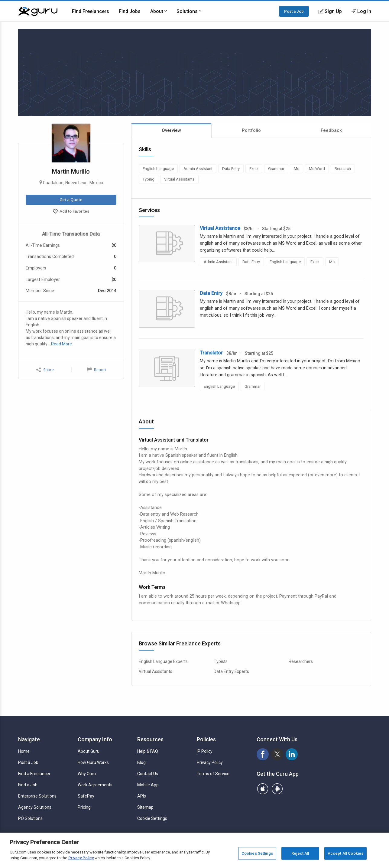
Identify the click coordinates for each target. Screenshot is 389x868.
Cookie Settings (152, 818)
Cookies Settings (257, 853)
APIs (142, 796)
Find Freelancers (91, 11)
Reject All (300, 853)
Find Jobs (130, 11)
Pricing (84, 807)
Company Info (95, 739)
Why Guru (87, 774)
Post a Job (294, 11)
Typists (221, 661)
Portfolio (251, 130)
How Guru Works (93, 762)
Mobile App (148, 785)
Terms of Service (213, 774)
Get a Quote (71, 200)
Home (24, 751)
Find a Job (28, 785)
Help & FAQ (148, 751)
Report (97, 370)
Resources (150, 739)
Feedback (331, 130)
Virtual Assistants (156, 671)
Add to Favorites (71, 212)
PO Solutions (30, 818)
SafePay (86, 796)
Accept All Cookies (345, 853)
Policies (206, 739)
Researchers (301, 661)
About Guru (89, 751)
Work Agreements (95, 785)
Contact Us (148, 774)
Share (45, 370)
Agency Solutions (35, 807)
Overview (171, 130)
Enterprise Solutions (37, 796)
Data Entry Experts (231, 671)
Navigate (29, 739)
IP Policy (205, 751)
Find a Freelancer (34, 774)
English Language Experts (163, 661)
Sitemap (145, 807)
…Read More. (61, 344)
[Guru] (38, 11)
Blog (141, 762)
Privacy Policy (210, 762)
